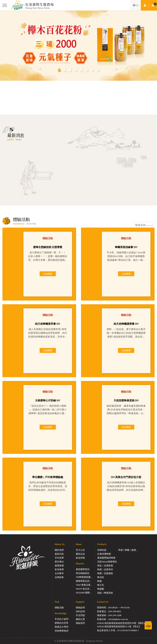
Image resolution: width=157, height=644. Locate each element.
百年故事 (59, 558)
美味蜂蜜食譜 (62, 631)
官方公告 (80, 550)
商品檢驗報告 (83, 573)
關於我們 (59, 550)
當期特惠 (102, 550)
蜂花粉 (101, 577)
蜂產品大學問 (62, 627)
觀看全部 (140, 223)
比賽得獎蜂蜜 (104, 554)
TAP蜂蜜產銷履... (84, 577)
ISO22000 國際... (84, 593)
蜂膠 (100, 581)
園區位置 (80, 619)
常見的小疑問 (62, 619)
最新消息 (59, 554)
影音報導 (59, 570)
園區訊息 (80, 554)
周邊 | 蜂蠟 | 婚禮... (128, 550)
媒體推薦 (59, 566)
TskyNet (99, 641)
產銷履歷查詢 (83, 569)
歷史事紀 (59, 562)
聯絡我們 (80, 623)
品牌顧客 (59, 577)
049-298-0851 (115, 612)
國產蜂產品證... (84, 581)
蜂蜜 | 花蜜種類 (105, 573)
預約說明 (80, 612)
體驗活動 (59, 608)
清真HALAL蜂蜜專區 (107, 562)
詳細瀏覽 (48, 274)
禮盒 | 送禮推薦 (105, 566)
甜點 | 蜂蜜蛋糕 (105, 593)
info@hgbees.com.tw (118, 619)
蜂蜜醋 (101, 589)
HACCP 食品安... (84, 589)
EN (136, 5)
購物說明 (80, 608)
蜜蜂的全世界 (62, 623)
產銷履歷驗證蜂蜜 (106, 558)
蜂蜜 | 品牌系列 (105, 570)
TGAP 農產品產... (84, 585)
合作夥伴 (59, 573)
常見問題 (80, 615)
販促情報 (80, 558)
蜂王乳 (101, 585)
